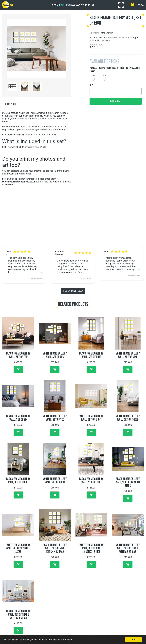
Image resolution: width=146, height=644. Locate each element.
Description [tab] (10, 104)
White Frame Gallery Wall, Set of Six (55, 418)
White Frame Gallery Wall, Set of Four (55, 481)
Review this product (73, 291)
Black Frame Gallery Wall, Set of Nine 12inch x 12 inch (55, 548)
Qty (91, 85)
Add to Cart (116, 101)
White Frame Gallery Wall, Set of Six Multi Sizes (18, 548)
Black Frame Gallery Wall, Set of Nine (91, 355)
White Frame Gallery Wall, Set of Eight (91, 418)
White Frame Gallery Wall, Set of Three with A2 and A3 (128, 548)
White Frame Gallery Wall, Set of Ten (55, 355)
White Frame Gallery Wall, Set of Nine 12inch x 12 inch (91, 548)
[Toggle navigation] (121, 5)
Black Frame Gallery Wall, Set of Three (18, 481)
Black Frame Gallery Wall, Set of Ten (18, 355)
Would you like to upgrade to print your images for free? (115, 69)
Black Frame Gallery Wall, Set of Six (18, 418)
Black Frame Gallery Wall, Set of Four (91, 481)
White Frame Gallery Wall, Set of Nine (128, 355)
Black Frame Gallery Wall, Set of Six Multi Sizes (128, 482)
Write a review (107, 33)
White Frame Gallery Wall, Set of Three (128, 418)
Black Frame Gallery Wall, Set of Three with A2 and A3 (18, 615)
